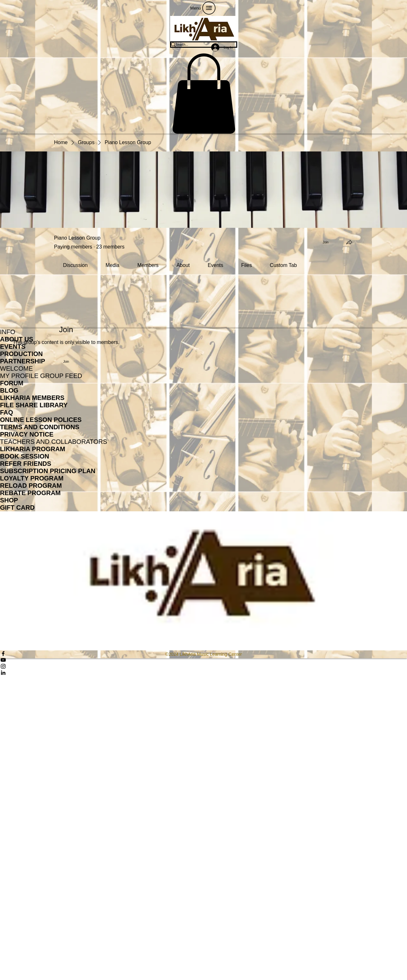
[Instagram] (203, 666)
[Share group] (349, 242)
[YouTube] (203, 660)
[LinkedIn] (203, 673)
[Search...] (199, 45)
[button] (204, 94)
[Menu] (204, 8)
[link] (75, 265)
